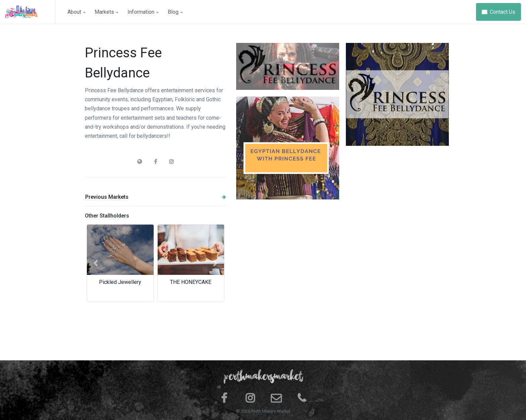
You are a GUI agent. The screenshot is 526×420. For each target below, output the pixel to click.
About (76, 12)
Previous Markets (156, 197)
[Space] (30, 12)
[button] (95, 263)
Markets (106, 12)
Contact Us (498, 12)
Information (143, 12)
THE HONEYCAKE (191, 282)
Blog (175, 12)
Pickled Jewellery (120, 282)
